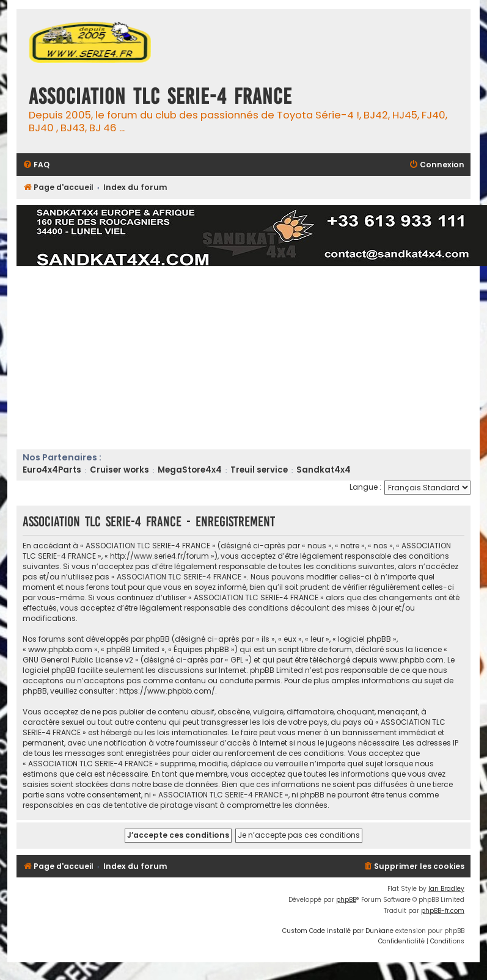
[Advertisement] (248, 358)
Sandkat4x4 (324, 470)
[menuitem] (36, 165)
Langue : (365, 487)
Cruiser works (119, 470)
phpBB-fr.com (443, 911)
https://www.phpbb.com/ (167, 691)
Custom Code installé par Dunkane (338, 931)
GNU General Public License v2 (78, 660)
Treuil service (259, 470)
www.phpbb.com (412, 660)
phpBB (346, 900)
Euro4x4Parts (52, 470)
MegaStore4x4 (190, 470)
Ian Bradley (446, 889)
